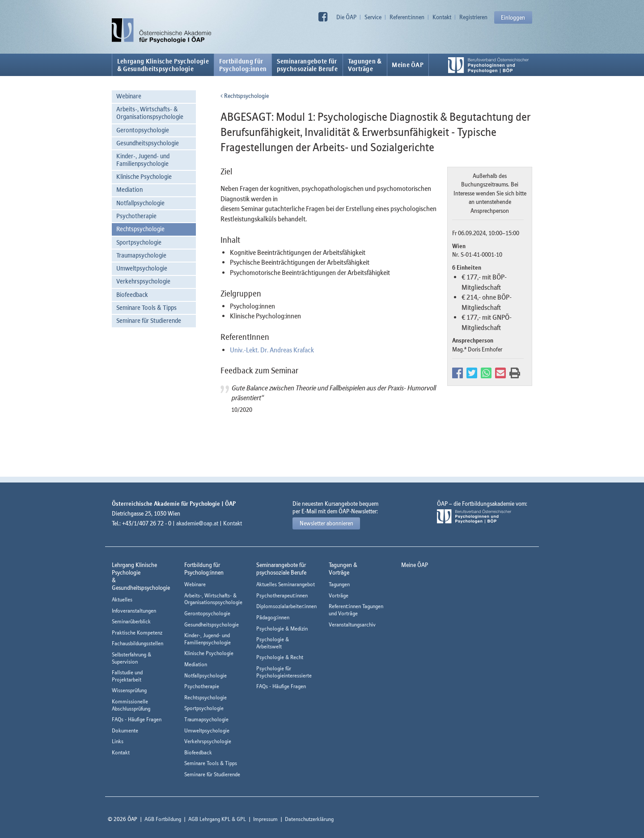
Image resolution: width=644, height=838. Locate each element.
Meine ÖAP (408, 65)
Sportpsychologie (139, 242)
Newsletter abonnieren (326, 523)
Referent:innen (407, 17)
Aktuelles (122, 599)
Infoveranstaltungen (134, 611)
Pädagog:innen (273, 617)
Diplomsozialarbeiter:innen (286, 606)
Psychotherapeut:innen (282, 595)
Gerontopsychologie (143, 130)
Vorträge (339, 595)
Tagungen (339, 584)
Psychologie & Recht (280, 657)
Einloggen (513, 17)
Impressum (265, 819)
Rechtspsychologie (140, 229)
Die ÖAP (346, 17)
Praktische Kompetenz (137, 633)
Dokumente (125, 730)
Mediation (129, 189)
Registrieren (473, 17)
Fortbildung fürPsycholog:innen (243, 65)
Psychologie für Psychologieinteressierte (284, 672)
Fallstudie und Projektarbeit (127, 676)
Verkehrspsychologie (143, 281)
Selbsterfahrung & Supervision (131, 658)
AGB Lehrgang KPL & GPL (217, 819)
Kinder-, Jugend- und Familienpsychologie (143, 160)
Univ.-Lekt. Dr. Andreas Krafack (272, 350)
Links (118, 741)
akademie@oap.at (197, 523)
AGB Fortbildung (163, 819)
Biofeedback (132, 294)
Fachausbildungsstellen (138, 643)
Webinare (129, 96)
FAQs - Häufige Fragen (137, 719)
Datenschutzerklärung (309, 819)
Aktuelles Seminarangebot (286, 584)
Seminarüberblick (131, 621)
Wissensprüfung (129, 690)
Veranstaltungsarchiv (352, 624)
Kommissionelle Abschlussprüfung (131, 705)
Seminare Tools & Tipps (146, 307)
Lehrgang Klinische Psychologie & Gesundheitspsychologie (163, 65)
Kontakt (442, 17)
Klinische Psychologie (144, 176)
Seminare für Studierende (149, 320)
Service (373, 17)
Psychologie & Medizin (282, 628)
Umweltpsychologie (142, 268)
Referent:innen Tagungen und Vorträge (356, 610)
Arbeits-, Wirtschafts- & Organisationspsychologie (150, 113)
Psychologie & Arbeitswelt (273, 643)
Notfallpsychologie (140, 203)
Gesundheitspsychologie (148, 143)
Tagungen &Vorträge (365, 65)
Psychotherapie (136, 216)
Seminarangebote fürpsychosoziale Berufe (307, 65)
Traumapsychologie (141, 255)
